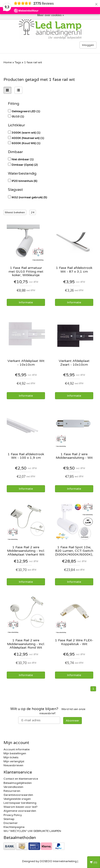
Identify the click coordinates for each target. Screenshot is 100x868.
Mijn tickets (11, 757)
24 (33, 212)
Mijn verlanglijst (14, 761)
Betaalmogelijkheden (18, 783)
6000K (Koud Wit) (26, 143)
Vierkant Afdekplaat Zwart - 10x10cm (74, 363)
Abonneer (72, 721)
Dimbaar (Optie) (25, 165)
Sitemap (9, 819)
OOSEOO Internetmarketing (58, 861)
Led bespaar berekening (20, 803)
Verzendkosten (13, 787)
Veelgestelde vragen (17, 799)
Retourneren (12, 791)
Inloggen (88, 45)
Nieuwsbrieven (13, 765)
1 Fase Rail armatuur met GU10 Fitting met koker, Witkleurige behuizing (26, 271)
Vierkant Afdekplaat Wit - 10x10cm (26, 363)
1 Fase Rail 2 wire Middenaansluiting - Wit (74, 456)
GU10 (18, 116)
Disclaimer (11, 823)
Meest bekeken (15, 212)
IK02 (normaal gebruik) (29, 197)
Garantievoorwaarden (18, 795)
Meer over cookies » (51, 15)
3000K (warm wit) (26, 133)
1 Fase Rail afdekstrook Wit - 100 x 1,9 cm (26, 456)
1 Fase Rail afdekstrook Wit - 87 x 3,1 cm (74, 270)
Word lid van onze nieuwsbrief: (48, 711)
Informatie (26, 302)
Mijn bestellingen (15, 753)
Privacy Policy (13, 815)
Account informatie (17, 749)
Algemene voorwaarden (20, 811)
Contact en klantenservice (21, 779)
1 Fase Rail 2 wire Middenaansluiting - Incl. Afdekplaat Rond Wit (26, 644)
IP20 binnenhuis (24, 181)
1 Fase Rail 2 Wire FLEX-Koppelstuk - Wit (74, 642)
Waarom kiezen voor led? (21, 807)
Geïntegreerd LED (26, 111)
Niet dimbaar (23, 159)
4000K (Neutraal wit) (28, 138)
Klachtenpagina (14, 827)
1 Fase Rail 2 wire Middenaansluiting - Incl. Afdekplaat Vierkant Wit (26, 551)
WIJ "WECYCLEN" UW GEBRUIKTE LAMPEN (32, 831)
